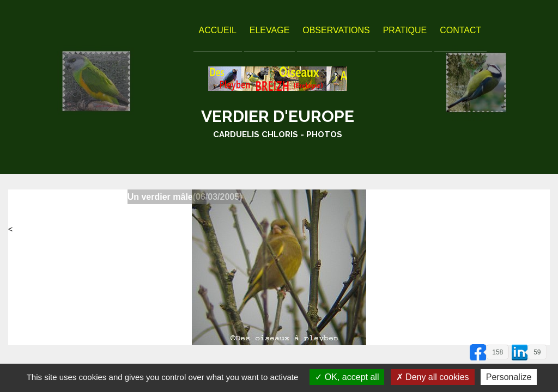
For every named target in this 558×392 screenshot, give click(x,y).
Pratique (405, 30)
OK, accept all (347, 377)
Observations (336, 30)
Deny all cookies (433, 377)
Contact (460, 30)
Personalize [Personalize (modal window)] (509, 377)
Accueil (218, 30)
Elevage (270, 30)
